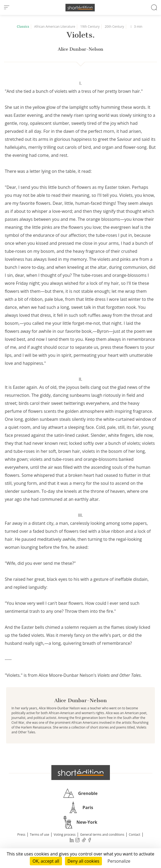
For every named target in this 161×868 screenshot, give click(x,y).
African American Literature (55, 27)
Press (21, 835)
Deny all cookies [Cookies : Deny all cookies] (84, 861)
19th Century (90, 27)
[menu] (7, 7)
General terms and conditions (102, 835)
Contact (135, 835)
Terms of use (39, 835)
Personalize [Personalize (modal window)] (119, 861)
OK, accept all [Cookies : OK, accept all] (46, 861)
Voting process (65, 835)
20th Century (114, 27)
